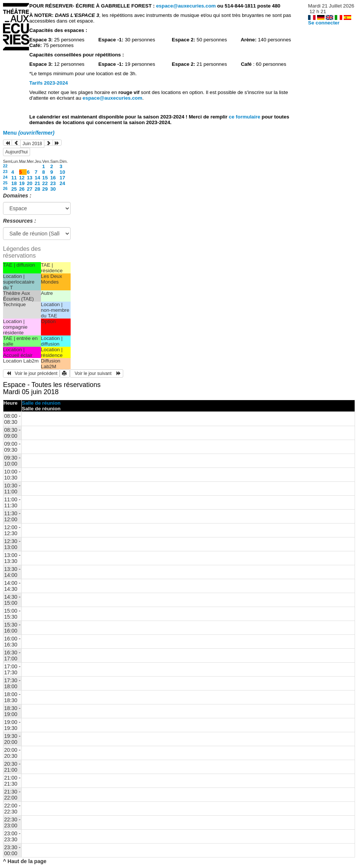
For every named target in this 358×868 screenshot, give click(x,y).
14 (37, 178)
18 (14, 183)
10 (63, 172)
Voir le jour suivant (97, 373)
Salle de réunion (41, 403)
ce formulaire (245, 117)
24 (5, 177)
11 (14, 178)
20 (29, 183)
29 (45, 189)
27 (29, 189)
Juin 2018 (32, 144)
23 (5, 171)
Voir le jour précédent (31, 373)
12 (22, 178)
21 (37, 183)
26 (5, 188)
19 (22, 183)
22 (5, 166)
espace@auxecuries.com (186, 6)
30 (53, 189)
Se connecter (324, 23)
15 (45, 178)
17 (63, 178)
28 (37, 189)
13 (29, 178)
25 (5, 183)
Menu (29, 133)
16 (53, 178)
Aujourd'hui (17, 152)
